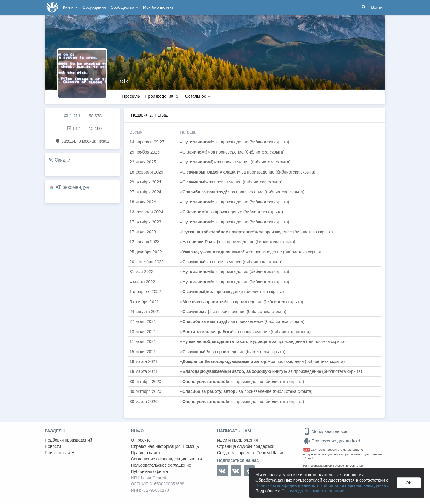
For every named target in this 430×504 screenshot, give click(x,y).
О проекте (141, 440)
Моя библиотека (158, 7)
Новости (53, 446)
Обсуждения (94, 7)
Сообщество (125, 7)
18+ (307, 449)
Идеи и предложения (238, 440)
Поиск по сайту (59, 453)
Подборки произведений (69, 440)
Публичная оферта (150, 471)
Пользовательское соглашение (161, 465)
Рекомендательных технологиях (313, 491)
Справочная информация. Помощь (165, 446)
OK (409, 483)
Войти (377, 7)
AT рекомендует (73, 187)
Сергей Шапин (270, 453)
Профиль (131, 96)
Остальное (198, 96)
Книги (70, 7)
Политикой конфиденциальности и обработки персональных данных (322, 485)
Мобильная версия (326, 431)
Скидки (63, 160)
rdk (124, 81)
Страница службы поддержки (246, 446)
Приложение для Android (332, 441)
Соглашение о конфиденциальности (166, 459)
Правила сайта (146, 453)
